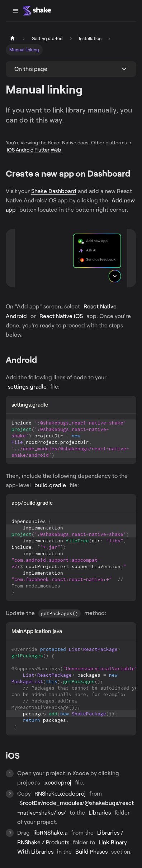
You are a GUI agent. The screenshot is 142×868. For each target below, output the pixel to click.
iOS (11, 150)
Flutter (42, 150)
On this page (31, 69)
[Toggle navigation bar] (16, 11)
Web (56, 150)
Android (25, 150)
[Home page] (13, 39)
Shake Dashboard (54, 191)
